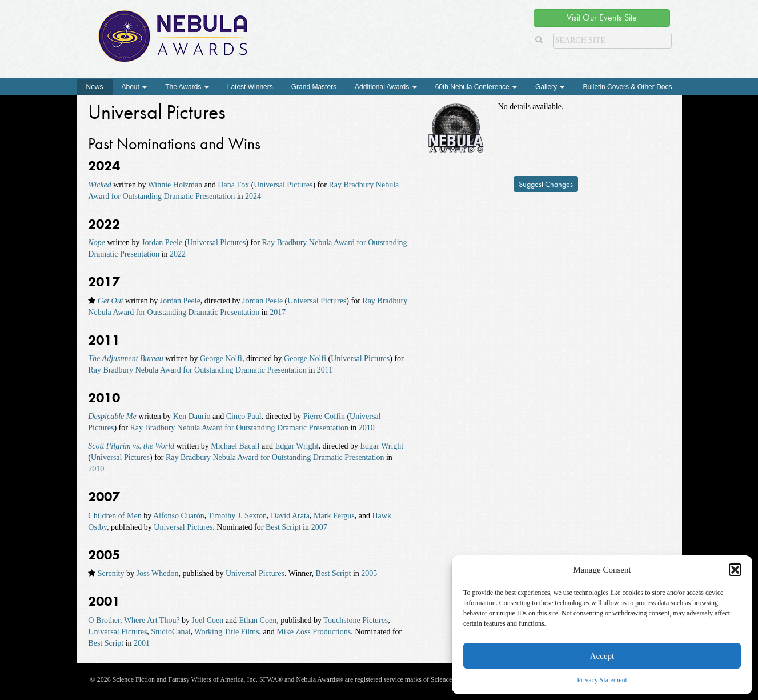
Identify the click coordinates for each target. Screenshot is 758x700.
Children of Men (115, 516)
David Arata (290, 516)
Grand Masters (314, 87)
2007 (319, 527)
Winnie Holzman (175, 185)
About (135, 87)
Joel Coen (208, 620)
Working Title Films (226, 632)
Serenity (111, 573)
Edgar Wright (297, 446)
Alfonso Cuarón (179, 516)
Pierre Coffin (324, 416)
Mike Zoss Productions (314, 632)
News (95, 87)
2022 (178, 254)
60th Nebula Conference (476, 87)
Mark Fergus (334, 516)
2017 (278, 312)
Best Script (283, 527)
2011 (325, 370)
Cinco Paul (244, 416)
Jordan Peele (162, 243)
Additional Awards (386, 87)
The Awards (187, 87)
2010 (367, 428)
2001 (142, 643)
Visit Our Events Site (602, 17)
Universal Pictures (283, 185)
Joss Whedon (157, 573)
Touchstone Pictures (356, 620)
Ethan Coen (258, 620)
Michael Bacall (235, 446)
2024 (253, 196)
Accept (602, 656)
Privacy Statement (602, 680)
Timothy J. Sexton (237, 516)
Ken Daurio (192, 416)
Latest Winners (250, 87)
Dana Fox (233, 185)
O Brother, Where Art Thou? (134, 620)
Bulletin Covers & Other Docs (627, 87)
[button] (735, 570)
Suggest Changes (546, 184)
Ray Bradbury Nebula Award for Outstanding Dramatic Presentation (197, 370)
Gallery (550, 87)
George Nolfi (221, 359)
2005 (369, 573)
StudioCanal (171, 632)
